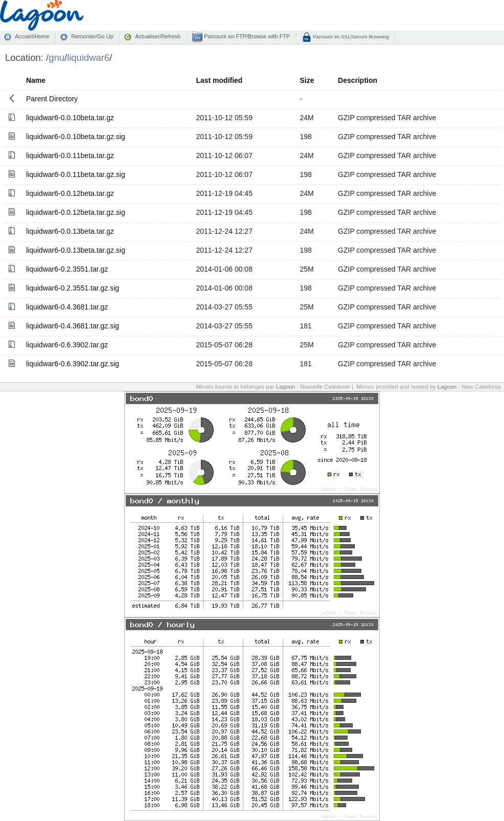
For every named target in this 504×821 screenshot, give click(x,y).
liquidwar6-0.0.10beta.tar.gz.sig (76, 137)
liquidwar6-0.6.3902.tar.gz (67, 345)
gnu (56, 58)
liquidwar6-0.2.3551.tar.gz (67, 269)
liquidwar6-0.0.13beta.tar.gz (70, 231)
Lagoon (286, 387)
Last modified (219, 80)
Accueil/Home (32, 36)
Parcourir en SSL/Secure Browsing (350, 37)
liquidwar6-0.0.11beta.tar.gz (70, 156)
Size (307, 80)
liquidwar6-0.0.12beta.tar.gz (70, 193)
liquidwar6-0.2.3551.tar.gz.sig (73, 288)
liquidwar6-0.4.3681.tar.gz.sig (73, 326)
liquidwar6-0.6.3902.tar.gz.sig (73, 364)
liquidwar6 (88, 58)
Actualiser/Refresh (158, 36)
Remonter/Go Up (92, 36)
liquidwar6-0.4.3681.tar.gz (67, 307)
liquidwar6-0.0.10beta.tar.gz (70, 118)
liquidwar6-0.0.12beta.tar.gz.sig (76, 212)
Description (358, 80)
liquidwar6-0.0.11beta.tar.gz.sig (76, 174)
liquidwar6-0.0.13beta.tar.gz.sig (76, 250)
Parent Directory (52, 99)
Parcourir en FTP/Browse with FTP (246, 36)
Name (36, 80)
